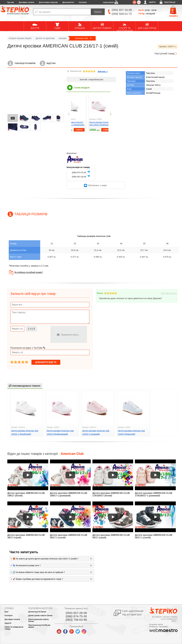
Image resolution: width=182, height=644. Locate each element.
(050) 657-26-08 (79, 177)
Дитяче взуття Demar (42, 614)
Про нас (11, 2)
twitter (86, 630)
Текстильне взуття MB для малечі (44, 631)
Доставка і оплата (26, 2)
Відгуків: (103, 72)
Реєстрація (170, 2)
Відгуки (51, 63)
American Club (83, 38)
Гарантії (8, 623)
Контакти (83, 2)
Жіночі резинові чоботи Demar (43, 625)
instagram (92, 630)
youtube (67, 630)
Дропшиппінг (68, 2)
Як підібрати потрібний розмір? (29, 272)
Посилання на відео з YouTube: (28, 348)
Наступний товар (165, 54)
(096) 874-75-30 (79, 172)
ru (139, 2)
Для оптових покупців (48, 2)
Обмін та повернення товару (14, 628)
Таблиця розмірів (25, 63)
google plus (80, 632)
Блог (6, 612)
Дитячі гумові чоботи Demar (42, 619)
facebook (74, 630)
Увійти (152, 2)
